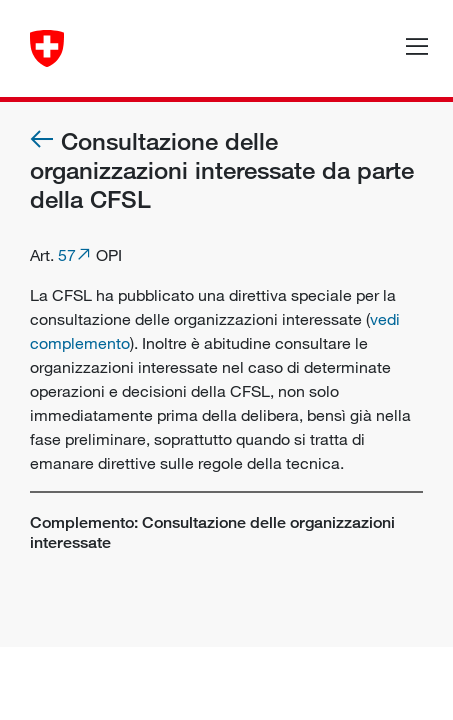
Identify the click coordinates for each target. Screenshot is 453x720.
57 (67, 255)
